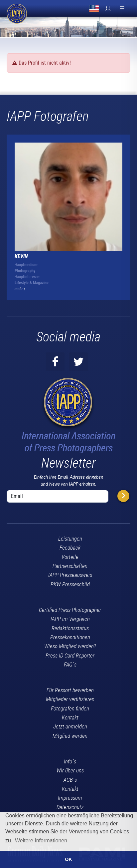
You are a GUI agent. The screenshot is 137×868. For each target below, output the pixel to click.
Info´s (70, 761)
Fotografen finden (70, 708)
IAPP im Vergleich (70, 619)
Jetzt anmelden (70, 726)
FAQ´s (70, 664)
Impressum (70, 798)
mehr (20, 289)
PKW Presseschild (70, 584)
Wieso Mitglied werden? (70, 646)
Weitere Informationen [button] (41, 841)
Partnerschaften (70, 566)
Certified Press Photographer (70, 610)
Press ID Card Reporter (70, 655)
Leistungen (70, 539)
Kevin (21, 256)
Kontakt (70, 717)
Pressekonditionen (70, 637)
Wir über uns (70, 770)
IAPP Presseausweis (70, 575)
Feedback (70, 548)
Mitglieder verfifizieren (70, 699)
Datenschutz (70, 807)
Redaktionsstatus (70, 628)
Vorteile (70, 557)
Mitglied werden (70, 736)
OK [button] (68, 859)
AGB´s (70, 780)
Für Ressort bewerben (70, 690)
